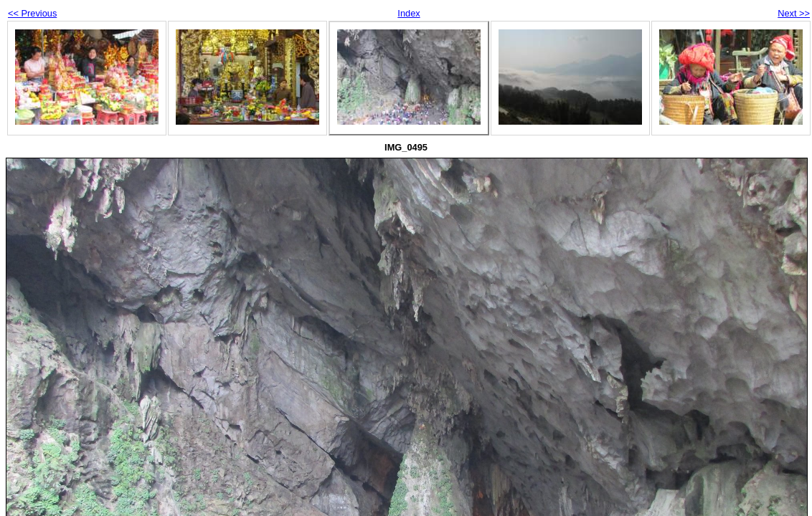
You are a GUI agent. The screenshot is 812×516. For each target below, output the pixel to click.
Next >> (794, 13)
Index (409, 13)
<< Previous (32, 13)
